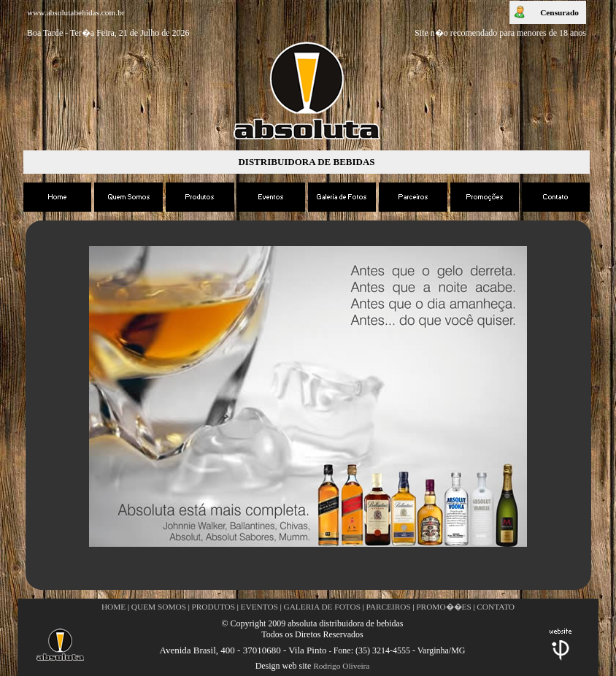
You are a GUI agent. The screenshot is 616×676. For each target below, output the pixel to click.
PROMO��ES (444, 607)
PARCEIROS (389, 607)
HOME (113, 607)
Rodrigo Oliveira (341, 666)
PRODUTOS (214, 607)
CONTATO (496, 607)
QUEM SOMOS (159, 607)
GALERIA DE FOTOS (322, 607)
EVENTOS (259, 607)
